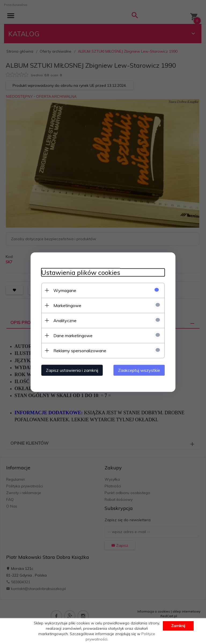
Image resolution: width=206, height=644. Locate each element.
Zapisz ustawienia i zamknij (72, 370)
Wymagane (65, 290)
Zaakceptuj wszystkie (139, 370)
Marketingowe (67, 305)
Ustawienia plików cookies (81, 272)
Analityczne (65, 320)
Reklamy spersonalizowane (80, 350)
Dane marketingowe (73, 335)
